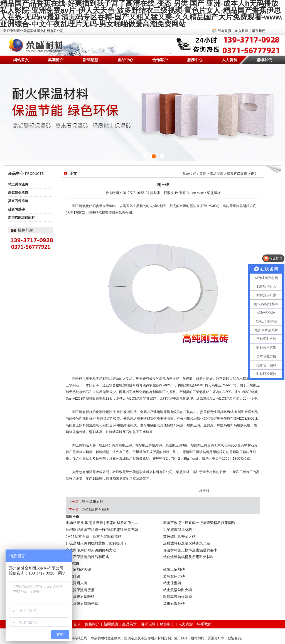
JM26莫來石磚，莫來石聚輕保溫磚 (91, 528)
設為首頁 (225, 26)
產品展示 (217, 169)
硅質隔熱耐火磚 (77, 556)
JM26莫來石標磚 (94, 504)
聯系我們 (259, 26)
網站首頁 (21, 55)
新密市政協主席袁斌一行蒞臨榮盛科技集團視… (198, 517)
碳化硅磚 (72, 562)
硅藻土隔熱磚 (173, 556)
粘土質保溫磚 (18, 179)
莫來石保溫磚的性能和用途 (86, 545)
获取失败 (171, 187)
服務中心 (195, 55)
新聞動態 (90, 55)
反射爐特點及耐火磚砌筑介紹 (185, 534)
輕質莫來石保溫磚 (176, 578)
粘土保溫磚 (171, 567)
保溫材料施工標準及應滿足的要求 (188, 539)
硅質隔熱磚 (16, 204)
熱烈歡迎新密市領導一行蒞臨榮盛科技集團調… (101, 523)
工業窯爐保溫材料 (176, 523)
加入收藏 (242, 26)
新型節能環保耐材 (21, 213)
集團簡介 (56, 55)
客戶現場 (148, 604)
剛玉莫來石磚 (92, 496)
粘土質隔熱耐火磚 (176, 573)
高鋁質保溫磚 (18, 188)
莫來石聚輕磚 (173, 584)
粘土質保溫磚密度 (79, 573)
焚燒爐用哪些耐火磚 (178, 528)
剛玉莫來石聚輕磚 (79, 578)
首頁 (203, 169)
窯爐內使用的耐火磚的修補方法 (89, 539)
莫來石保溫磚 (18, 196)
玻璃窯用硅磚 (173, 562)
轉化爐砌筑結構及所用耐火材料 (186, 545)
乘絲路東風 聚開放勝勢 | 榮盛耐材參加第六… (99, 517)
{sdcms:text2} (142, 108)
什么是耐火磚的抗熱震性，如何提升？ (94, 534)
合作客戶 (160, 55)
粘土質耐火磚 (76, 567)
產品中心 (125, 55)
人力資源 (230, 55)
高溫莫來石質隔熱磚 (81, 584)
